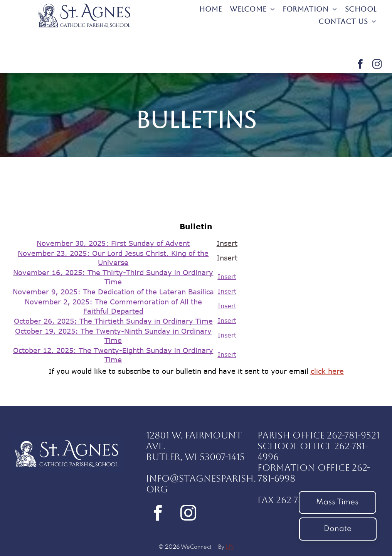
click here (327, 371)
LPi (230, 547)
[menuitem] (211, 9)
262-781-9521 (353, 435)
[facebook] (360, 65)
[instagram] (377, 65)
